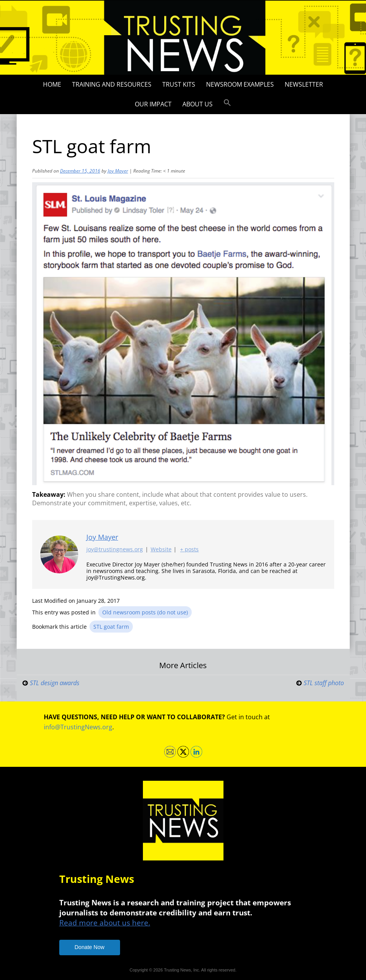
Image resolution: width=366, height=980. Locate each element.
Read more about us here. (105, 923)
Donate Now (90, 947)
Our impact (153, 104)
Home (52, 84)
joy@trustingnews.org (115, 550)
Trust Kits (179, 84)
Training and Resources (112, 84)
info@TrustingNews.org (78, 727)
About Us (198, 104)
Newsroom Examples (240, 84)
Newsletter (304, 84)
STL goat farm (111, 627)
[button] (227, 103)
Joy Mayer (118, 171)
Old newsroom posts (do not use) (145, 612)
